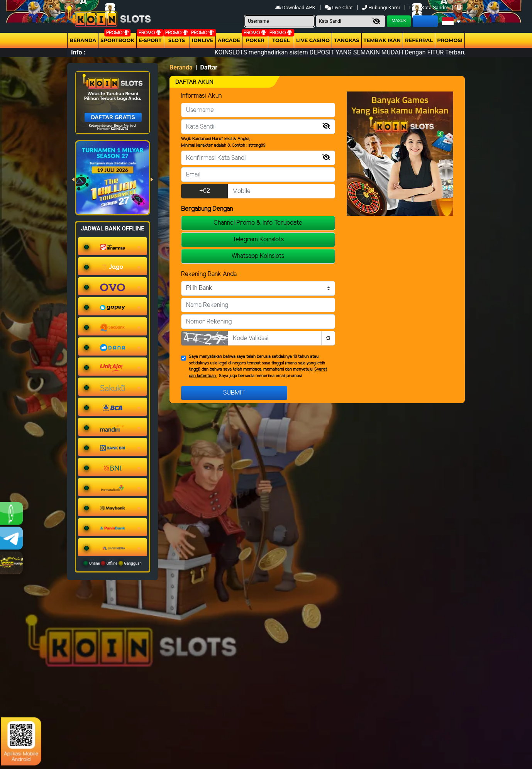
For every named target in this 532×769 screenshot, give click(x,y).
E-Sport (150, 40)
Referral (419, 40)
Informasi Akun (201, 96)
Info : (78, 52)
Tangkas (347, 40)
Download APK (296, 8)
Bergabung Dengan (207, 209)
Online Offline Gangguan (113, 563)
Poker (255, 40)
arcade (229, 40)
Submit (234, 393)
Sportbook (117, 40)
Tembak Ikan (382, 40)
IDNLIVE (203, 40)
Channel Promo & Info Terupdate (258, 223)
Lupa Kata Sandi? (429, 8)
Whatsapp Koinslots (258, 256)
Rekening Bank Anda (209, 274)
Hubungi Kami (382, 8)
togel (281, 40)
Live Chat (339, 8)
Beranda (83, 40)
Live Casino (313, 40)
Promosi (450, 40)
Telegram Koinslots (258, 240)
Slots (177, 40)
